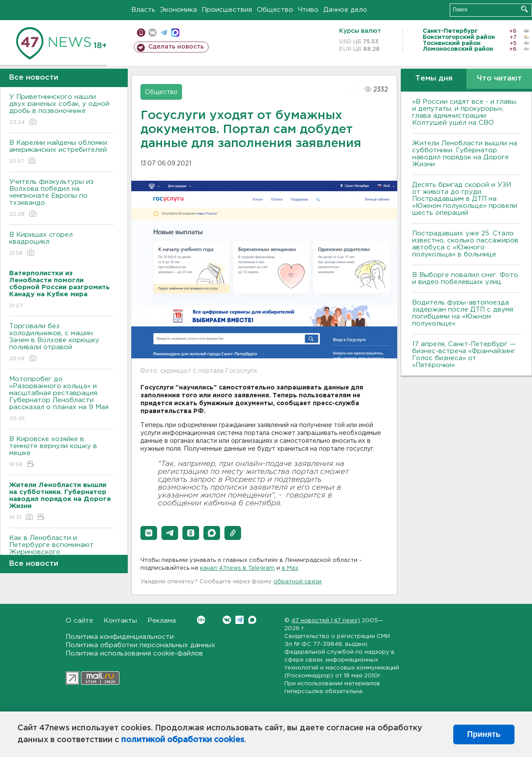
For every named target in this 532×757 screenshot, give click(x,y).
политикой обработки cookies (183, 740)
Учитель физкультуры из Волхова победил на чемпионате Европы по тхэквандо (61, 198)
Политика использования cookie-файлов (134, 654)
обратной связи (297, 582)
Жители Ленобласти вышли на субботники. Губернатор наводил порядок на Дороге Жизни (465, 154)
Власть (143, 10)
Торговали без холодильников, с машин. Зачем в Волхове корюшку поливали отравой (61, 343)
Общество (275, 10)
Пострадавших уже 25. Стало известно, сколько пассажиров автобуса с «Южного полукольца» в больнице (465, 244)
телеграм (164, 33)
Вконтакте (201, 620)
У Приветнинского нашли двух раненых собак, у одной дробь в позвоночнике (61, 110)
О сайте (79, 621)
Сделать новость (176, 47)
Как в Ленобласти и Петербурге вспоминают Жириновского (61, 551)
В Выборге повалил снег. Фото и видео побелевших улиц (465, 279)
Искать (524, 9)
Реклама (162, 621)
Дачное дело (345, 10)
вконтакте (152, 33)
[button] (149, 533)
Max (252, 620)
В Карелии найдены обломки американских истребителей (61, 152)
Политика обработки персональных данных (140, 645)
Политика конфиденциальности (120, 637)
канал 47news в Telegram (237, 568)
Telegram (240, 620)
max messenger (175, 33)
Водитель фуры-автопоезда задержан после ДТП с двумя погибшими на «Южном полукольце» (463, 313)
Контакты (120, 621)
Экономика (178, 10)
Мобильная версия (141, 33)
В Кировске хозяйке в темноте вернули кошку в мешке (61, 452)
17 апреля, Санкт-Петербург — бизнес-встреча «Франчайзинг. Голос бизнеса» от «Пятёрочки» (464, 355)
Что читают (499, 79)
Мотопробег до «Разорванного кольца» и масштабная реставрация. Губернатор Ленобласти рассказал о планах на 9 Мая (61, 399)
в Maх (290, 568)
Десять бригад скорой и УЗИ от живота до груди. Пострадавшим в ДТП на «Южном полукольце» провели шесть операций (465, 199)
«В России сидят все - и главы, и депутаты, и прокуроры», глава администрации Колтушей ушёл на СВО (465, 112)
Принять (484, 734)
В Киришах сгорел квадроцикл (61, 244)
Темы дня (434, 79)
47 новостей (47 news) (326, 621)
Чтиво (308, 10)
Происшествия (227, 10)
